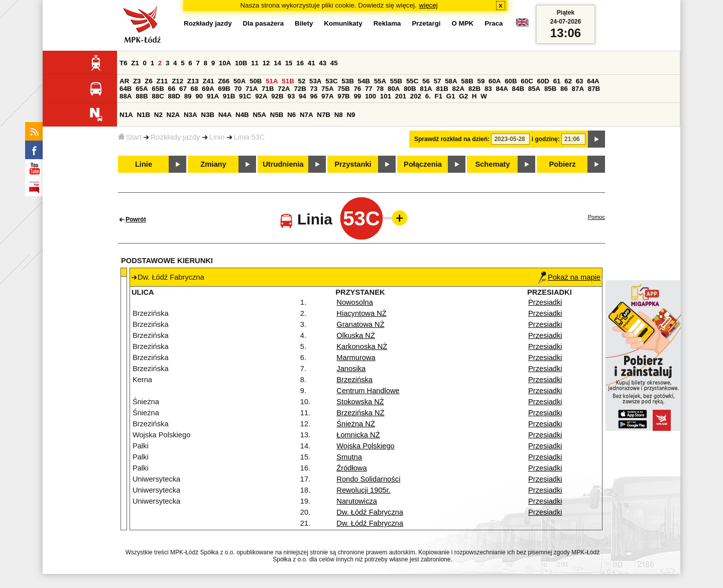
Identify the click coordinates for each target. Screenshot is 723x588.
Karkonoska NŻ (362, 346)
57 (438, 81)
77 (369, 89)
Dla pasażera (264, 23)
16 (300, 63)
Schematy (492, 164)
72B (300, 89)
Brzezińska (354, 380)
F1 (439, 96)
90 (199, 96)
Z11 (162, 81)
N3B (208, 115)
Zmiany (213, 164)
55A (380, 81)
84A (502, 89)
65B (158, 89)
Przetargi (426, 23)
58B (467, 81)
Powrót (136, 219)
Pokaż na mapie (569, 277)
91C (245, 96)
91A (213, 96)
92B (277, 96)
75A (327, 89)
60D (543, 81)
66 (171, 89)
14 (277, 63)
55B (396, 81)
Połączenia (423, 164)
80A (394, 89)
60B (511, 81)
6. (428, 96)
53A (315, 81)
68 (195, 89)
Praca (494, 23)
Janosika (351, 369)
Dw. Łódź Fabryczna (370, 512)
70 (238, 89)
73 (314, 89)
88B (142, 96)
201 (401, 96)
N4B (242, 115)
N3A (191, 115)
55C (412, 81)
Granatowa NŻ (360, 324)
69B (224, 89)
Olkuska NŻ (356, 335)
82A (458, 89)
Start (130, 137)
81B (442, 89)
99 (357, 96)
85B (550, 89)
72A (284, 89)
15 (289, 63)
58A (451, 81)
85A (534, 89)
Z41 (209, 81)
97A (327, 96)
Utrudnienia (283, 164)
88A (126, 96)
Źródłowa (351, 468)
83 (488, 89)
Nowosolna (355, 302)
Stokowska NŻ (360, 402)
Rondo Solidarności (368, 479)
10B (241, 63)
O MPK (463, 23)
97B (343, 96)
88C (158, 96)
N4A (225, 115)
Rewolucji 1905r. (364, 490)
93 (291, 96)
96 (314, 96)
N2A (173, 115)
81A (426, 89)
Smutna (349, 457)
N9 (351, 115)
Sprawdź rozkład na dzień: (452, 139)
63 (580, 81)
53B (347, 81)
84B (518, 89)
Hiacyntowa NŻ (361, 313)
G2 (463, 96)
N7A (307, 115)
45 (334, 63)
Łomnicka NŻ (358, 435)
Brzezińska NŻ (360, 413)
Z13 (193, 81)
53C (331, 81)
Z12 (177, 81)
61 (557, 81)
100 (371, 96)
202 (416, 96)
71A (252, 89)
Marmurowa (356, 358)
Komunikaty (343, 23)
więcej (429, 5)
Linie (217, 137)
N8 (339, 115)
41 (312, 63)
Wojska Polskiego (365, 446)
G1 (451, 96)
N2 (158, 115)
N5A (259, 115)
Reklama (387, 23)
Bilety (304, 23)
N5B (277, 115)
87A (578, 89)
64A (593, 81)
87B (594, 89)
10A (225, 63)
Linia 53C (250, 137)
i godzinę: (546, 139)
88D (174, 96)
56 (426, 81)
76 (357, 89)
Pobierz (563, 164)
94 (303, 96)
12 (266, 63)
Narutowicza (357, 501)
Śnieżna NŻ (356, 424)
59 (481, 81)
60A (495, 81)
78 (380, 89)
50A (239, 81)
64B (126, 89)
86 (564, 89)
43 (323, 63)
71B (268, 89)
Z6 (149, 81)
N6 (291, 115)
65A (142, 89)
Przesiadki (545, 302)
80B (410, 89)
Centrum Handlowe (368, 391)
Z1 (135, 63)
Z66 (224, 81)
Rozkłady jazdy (175, 137)
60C (527, 81)
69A (208, 89)
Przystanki (353, 164)
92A (261, 96)
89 (188, 96)
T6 (124, 63)
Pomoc (596, 217)
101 (386, 96)
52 (302, 81)
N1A (126, 115)
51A (272, 81)
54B (364, 81)
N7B (324, 115)
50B (256, 81)
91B (229, 96)
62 (568, 81)
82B (474, 89)
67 (183, 89)
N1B (143, 115)
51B (288, 81)
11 (255, 63)
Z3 (137, 81)
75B (343, 89)
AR (124, 81)
